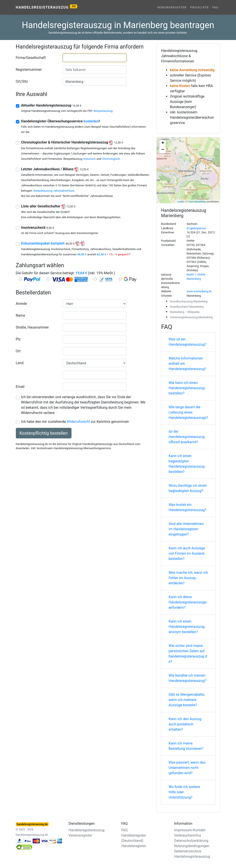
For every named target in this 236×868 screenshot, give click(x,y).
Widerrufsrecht (78, 422)
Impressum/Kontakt (190, 830)
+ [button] (163, 143)
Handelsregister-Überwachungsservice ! (61, 121)
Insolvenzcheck (38, 228)
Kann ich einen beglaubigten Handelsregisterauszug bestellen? (187, 464)
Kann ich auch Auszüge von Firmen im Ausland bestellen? (187, 553)
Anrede (21, 304)
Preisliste (200, 7)
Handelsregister (134, 846)
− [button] (163, 150)
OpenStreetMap (197, 202)
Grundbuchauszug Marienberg (189, 301)
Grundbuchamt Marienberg (187, 307)
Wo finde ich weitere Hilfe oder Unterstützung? (184, 792)
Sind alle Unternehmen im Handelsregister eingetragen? (186, 529)
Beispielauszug (103, 111)
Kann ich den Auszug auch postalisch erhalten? (185, 724)
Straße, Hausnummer (32, 327)
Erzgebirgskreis (196, 228)
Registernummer (29, 70)
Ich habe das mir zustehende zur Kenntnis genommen (75, 422)
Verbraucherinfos (188, 835)
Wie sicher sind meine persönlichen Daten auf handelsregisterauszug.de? (188, 654)
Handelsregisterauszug (47, 7)
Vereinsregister (172, 7)
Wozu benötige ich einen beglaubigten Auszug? (188, 488)
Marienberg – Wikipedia (185, 312)
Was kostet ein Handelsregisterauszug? (187, 507)
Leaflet (180, 202)
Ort (18, 351)
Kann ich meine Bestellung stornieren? (186, 746)
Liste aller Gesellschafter (48, 206)
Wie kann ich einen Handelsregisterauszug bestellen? (187, 388)
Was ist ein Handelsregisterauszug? (187, 342)
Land (20, 363)
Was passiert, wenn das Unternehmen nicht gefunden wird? (187, 768)
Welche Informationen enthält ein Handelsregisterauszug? (187, 364)
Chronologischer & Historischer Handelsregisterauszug (72, 142)
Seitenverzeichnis (188, 851)
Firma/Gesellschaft (31, 58)
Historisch (89, 159)
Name (21, 315)
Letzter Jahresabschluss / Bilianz (55, 169)
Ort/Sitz (22, 81)
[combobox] (95, 58)
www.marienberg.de (199, 291)
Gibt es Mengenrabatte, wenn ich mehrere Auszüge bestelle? (187, 700)
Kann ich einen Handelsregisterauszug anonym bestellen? (187, 627)
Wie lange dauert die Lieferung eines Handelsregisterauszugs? (188, 412)
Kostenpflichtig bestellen (44, 433)
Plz (18, 339)
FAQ (216, 7)
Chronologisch (111, 159)
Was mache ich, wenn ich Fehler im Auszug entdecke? (188, 578)
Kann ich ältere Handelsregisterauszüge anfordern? (187, 602)
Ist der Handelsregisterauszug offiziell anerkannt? (187, 437)
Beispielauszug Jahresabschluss (54, 191)
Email (20, 387)
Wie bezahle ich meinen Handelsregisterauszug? (187, 678)
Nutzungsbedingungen (192, 846)
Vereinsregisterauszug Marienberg (191, 317)
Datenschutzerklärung (191, 841)
